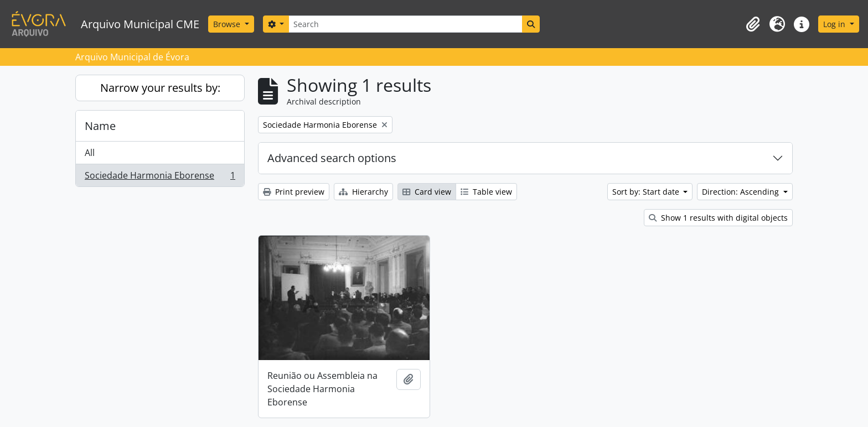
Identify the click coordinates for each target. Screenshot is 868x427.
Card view (427, 192)
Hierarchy (363, 192)
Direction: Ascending (742, 192)
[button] (753, 24)
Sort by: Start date (647, 192)
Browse (228, 24)
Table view (486, 192)
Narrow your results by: (160, 88)
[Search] (405, 24)
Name (100, 126)
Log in (835, 24)
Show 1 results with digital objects (718, 218)
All (90, 153)
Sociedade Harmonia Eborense (160, 178)
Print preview (294, 192)
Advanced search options (332, 158)
